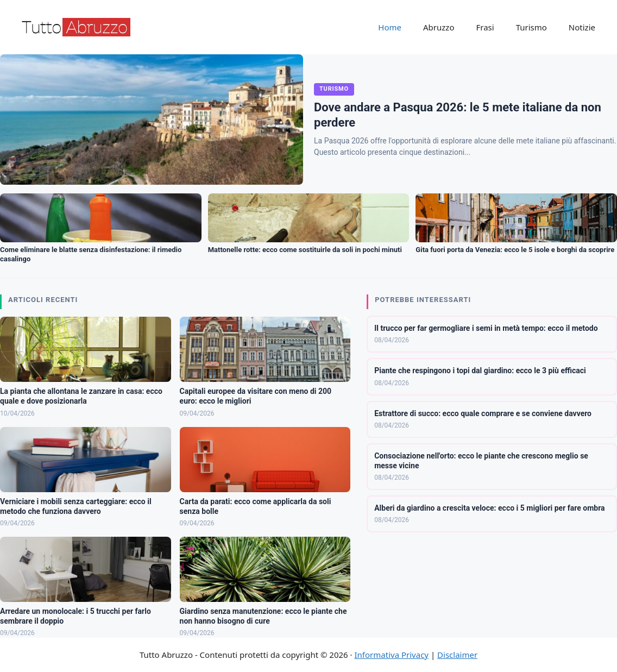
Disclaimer (457, 655)
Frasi (485, 27)
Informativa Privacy (392, 655)
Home (390, 27)
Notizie (582, 27)
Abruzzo (439, 27)
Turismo (531, 27)
